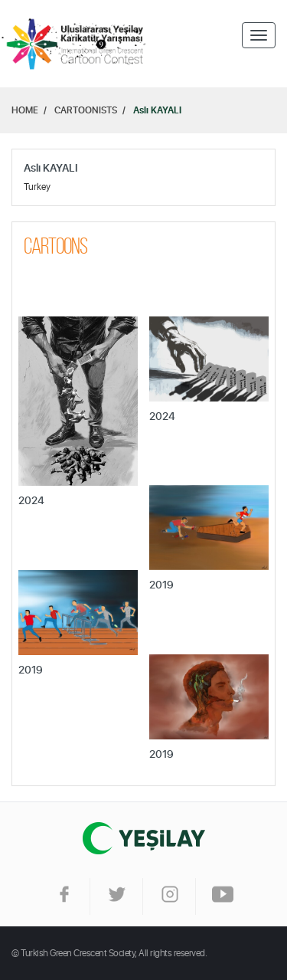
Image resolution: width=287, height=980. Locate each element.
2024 (31, 501)
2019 (161, 585)
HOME (25, 110)
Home (77, 44)
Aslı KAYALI (157, 110)
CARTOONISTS (86, 110)
